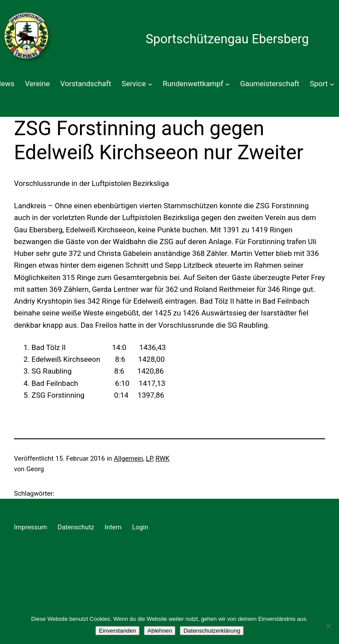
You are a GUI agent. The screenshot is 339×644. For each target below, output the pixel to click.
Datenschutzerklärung (212, 631)
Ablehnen (160, 631)
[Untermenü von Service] (150, 84)
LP (149, 458)
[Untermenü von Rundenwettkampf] (227, 84)
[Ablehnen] (328, 626)
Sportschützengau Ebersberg (227, 39)
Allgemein (128, 458)
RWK (162, 458)
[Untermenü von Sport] (332, 84)
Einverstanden (117, 631)
